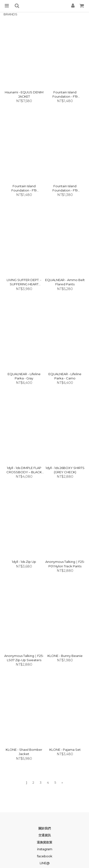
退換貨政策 (44, 842)
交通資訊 (45, 835)
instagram (45, 849)
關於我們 (45, 828)
